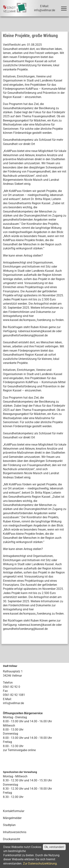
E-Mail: (7, 699)
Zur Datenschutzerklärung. (40, 864)
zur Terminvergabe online (19, 750)
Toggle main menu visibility (64, 7)
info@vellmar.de (13, 703)
